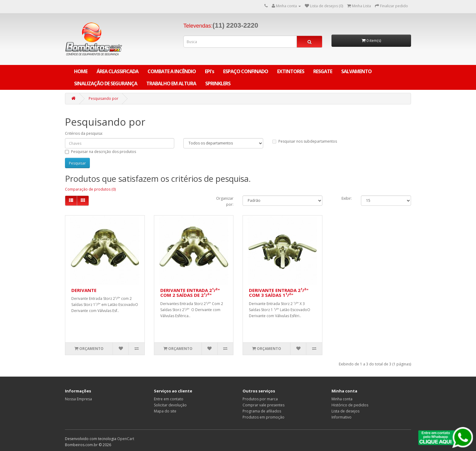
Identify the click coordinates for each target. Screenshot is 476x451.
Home (81, 71)
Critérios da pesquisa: (84, 133)
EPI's (209, 71)
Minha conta (342, 399)
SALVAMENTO (356, 71)
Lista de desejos (345, 411)
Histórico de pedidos (350, 405)
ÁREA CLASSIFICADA (117, 71)
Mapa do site (165, 411)
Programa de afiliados (262, 411)
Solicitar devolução (170, 405)
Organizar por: (225, 201)
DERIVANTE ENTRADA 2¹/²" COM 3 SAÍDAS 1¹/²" (279, 293)
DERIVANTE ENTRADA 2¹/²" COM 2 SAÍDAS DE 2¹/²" (190, 293)
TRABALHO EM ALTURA (171, 83)
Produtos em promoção (263, 417)
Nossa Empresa (78, 399)
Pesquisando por (104, 98)
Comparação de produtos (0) (90, 189)
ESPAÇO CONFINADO (246, 71)
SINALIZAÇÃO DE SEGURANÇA (106, 83)
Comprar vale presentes (263, 405)
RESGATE (323, 71)
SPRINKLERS (218, 83)
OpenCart (126, 439)
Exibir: (347, 198)
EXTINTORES (291, 71)
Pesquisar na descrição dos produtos (100, 152)
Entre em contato (169, 399)
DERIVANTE (84, 290)
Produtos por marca (260, 399)
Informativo (342, 417)
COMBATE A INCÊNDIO (172, 71)
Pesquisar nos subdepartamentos (305, 141)
